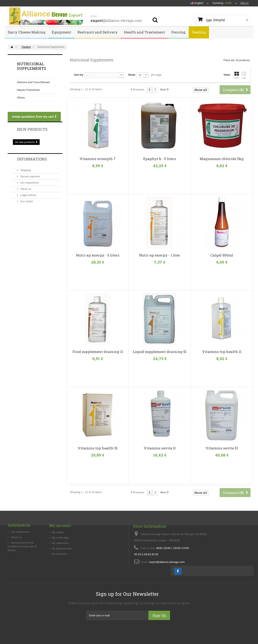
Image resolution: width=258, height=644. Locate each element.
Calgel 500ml (222, 255)
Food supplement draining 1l (98, 352)
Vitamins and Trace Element (33, 82)
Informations (32, 159)
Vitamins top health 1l (222, 352)
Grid (237, 75)
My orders (58, 547)
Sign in (245, 3)
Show (132, 75)
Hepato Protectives (28, 90)
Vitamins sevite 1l (160, 448)
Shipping (25, 170)
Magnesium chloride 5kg (222, 159)
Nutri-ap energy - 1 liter (160, 255)
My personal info (62, 563)
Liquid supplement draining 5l (160, 352)
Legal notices (28, 195)
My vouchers (60, 568)
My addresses (60, 558)
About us (25, 189)
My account (60, 540)
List (244, 75)
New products (32, 129)
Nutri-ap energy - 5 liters (98, 255)
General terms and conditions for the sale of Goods (22, 560)
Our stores (26, 201)
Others (21, 98)
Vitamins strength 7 (98, 159)
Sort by (79, 75)
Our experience (29, 183)
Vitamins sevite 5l (222, 448)
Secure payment (30, 176)
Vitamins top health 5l (98, 448)
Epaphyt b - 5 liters (160, 159)
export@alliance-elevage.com (167, 580)
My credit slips (60, 552)
